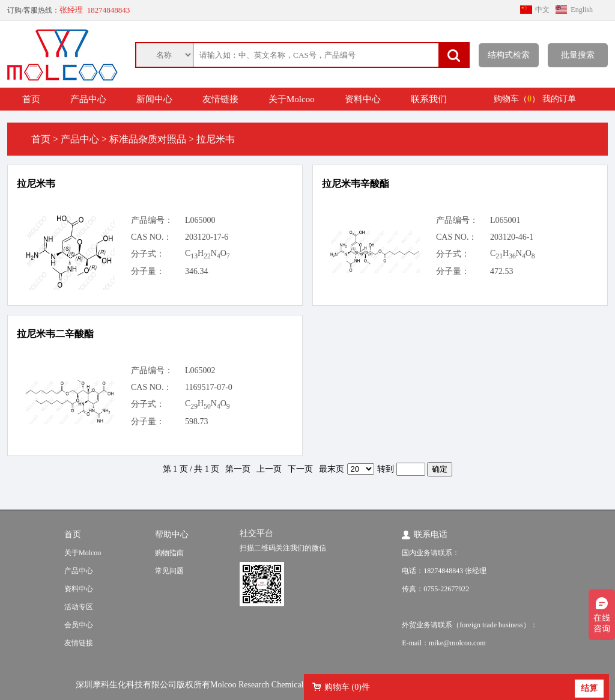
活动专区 (79, 607)
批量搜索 (578, 55)
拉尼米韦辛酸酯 (356, 184)
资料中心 (363, 99)
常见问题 (169, 571)
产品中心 (88, 99)
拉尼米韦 (36, 184)
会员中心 (79, 625)
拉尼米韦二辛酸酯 (55, 334)
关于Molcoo (292, 99)
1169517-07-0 (209, 387)
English (582, 10)
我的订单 (559, 99)
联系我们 (429, 99)
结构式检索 (509, 55)
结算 (589, 688)
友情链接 (220, 99)
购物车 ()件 (347, 687)
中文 (542, 10)
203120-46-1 (512, 237)
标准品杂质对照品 (148, 139)
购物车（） (517, 99)
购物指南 (169, 553)
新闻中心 (154, 99)
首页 (31, 99)
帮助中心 (172, 534)
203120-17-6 (207, 237)
